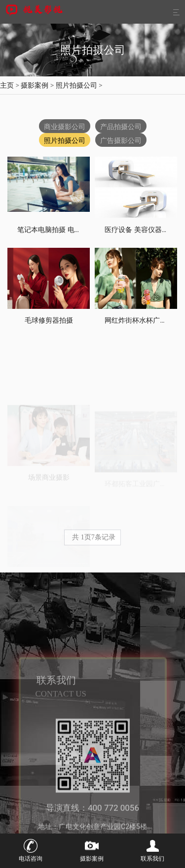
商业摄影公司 (65, 127)
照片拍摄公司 (76, 85)
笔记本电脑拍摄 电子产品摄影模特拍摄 (77, 230)
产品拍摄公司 (121, 127)
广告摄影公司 (121, 140)
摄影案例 (35, 85)
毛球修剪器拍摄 (49, 320)
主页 (7, 85)
